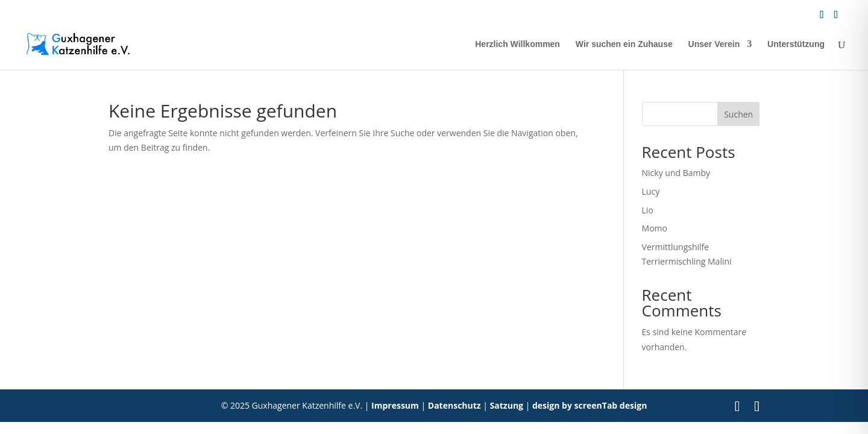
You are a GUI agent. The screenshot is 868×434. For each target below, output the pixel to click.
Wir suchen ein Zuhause (624, 44)
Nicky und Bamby (676, 173)
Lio (648, 210)
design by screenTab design (590, 405)
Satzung (507, 405)
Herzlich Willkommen (517, 44)
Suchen (738, 114)
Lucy (651, 191)
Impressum (395, 405)
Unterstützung (796, 44)
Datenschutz (454, 405)
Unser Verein (714, 44)
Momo (655, 228)
